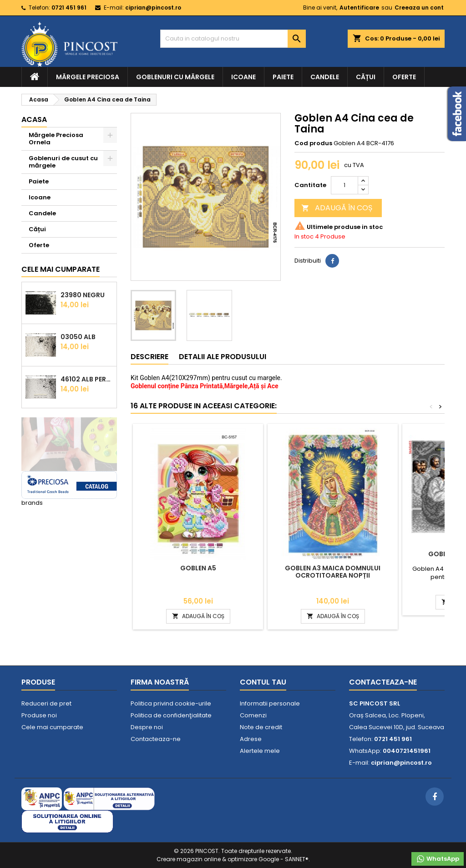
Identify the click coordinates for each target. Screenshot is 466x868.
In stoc (304, 237)
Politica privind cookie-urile (171, 703)
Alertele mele (260, 751)
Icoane (243, 77)
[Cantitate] (344, 185)
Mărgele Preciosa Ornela (56, 139)
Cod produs (313, 143)
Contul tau (263, 682)
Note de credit (261, 727)
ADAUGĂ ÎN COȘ (337, 208)
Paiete (283, 77)
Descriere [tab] (149, 357)
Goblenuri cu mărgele (175, 77)
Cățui (366, 77)
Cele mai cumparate (61, 269)
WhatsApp (438, 859)
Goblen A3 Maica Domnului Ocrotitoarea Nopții (333, 572)
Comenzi (253, 715)
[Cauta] (233, 39)
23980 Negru (83, 295)
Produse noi (39, 715)
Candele (325, 77)
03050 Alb (78, 337)
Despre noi (147, 727)
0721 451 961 (69, 8)
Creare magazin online (189, 859)
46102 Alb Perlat (87, 379)
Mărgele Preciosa (88, 77)
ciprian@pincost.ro (153, 8)
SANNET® (297, 859)
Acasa (34, 119)
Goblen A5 (198, 568)
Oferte (404, 77)
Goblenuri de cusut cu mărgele (63, 162)
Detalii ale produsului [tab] (223, 357)
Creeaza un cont (419, 8)
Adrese (251, 739)
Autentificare (359, 8)
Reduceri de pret (46, 703)
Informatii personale (270, 703)
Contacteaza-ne (156, 739)
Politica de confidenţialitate (171, 715)
